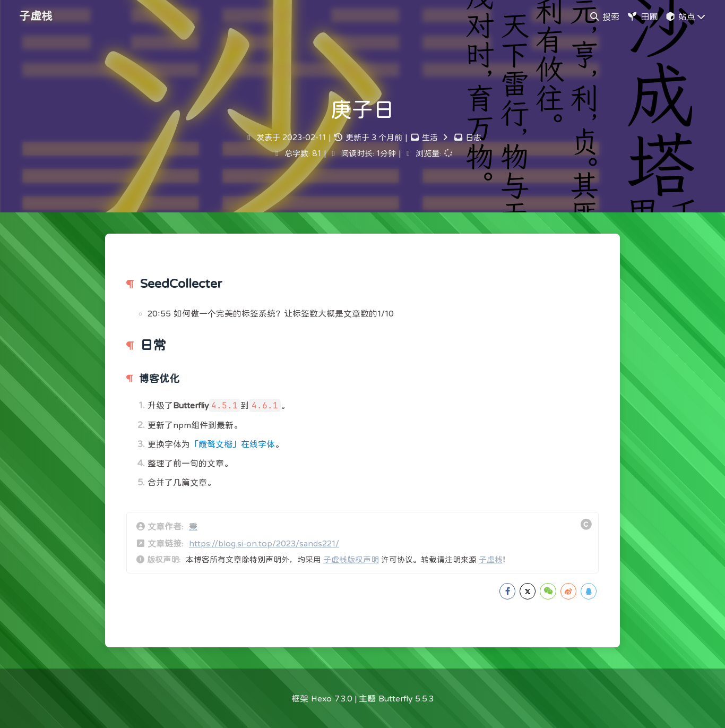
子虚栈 (491, 559)
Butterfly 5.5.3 (406, 698)
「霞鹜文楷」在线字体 (232, 444)
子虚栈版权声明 (351, 559)
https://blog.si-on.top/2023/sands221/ (264, 543)
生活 (430, 137)
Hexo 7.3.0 (332, 698)
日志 (473, 137)
